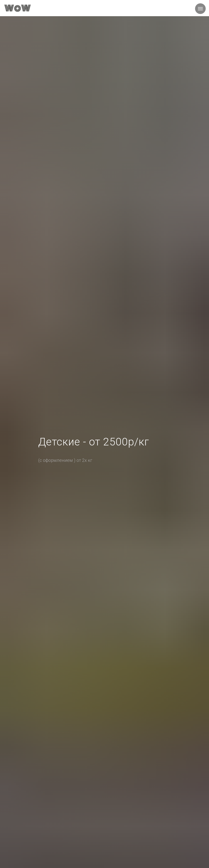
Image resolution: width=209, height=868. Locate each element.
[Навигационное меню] (200, 9)
